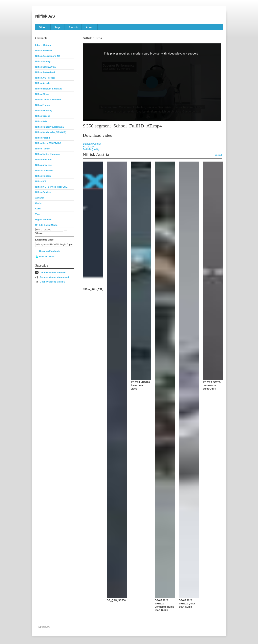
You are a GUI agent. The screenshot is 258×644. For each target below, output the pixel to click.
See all (218, 155)
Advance (40, 198)
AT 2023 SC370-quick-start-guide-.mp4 (212, 386)
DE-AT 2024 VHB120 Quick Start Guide (187, 604)
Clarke (39, 203)
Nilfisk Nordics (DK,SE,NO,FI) (51, 132)
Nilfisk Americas (44, 50)
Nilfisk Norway (43, 61)
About (90, 27)
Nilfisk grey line (43, 165)
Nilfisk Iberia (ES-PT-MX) (48, 143)
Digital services (43, 220)
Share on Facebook (50, 251)
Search (73, 27)
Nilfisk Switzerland (45, 72)
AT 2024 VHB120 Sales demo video (140, 386)
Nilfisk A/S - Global (45, 78)
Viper (38, 214)
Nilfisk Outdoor (43, 192)
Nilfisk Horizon (43, 176)
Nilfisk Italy (41, 121)
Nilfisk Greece (43, 116)
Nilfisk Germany (44, 110)
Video (43, 27)
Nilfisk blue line (43, 160)
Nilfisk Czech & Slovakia (48, 100)
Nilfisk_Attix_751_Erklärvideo (100, 289)
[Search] (65, 230)
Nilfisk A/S (45, 16)
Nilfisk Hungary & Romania (50, 127)
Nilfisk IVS (41, 181)
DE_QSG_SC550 (116, 600)
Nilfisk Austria (43, 83)
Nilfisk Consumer (44, 170)
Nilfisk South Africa (45, 67)
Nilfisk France (43, 105)
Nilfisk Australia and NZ (48, 56)
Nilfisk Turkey (42, 149)
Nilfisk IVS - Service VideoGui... (52, 187)
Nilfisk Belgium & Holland (49, 89)
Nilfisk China (42, 94)
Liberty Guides (43, 45)
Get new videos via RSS (53, 282)
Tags (58, 27)
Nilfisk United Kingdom (48, 154)
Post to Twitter (47, 256)
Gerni (38, 209)
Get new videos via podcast (54, 277)
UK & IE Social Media (46, 225)
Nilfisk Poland (43, 138)
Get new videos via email (53, 272)
